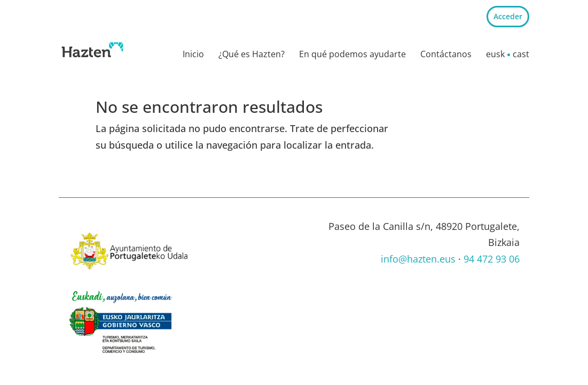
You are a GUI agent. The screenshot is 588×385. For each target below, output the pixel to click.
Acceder (508, 16)
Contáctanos (446, 55)
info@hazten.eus (418, 259)
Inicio (193, 55)
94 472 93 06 (492, 259)
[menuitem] (495, 57)
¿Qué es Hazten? (252, 55)
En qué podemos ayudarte (352, 55)
